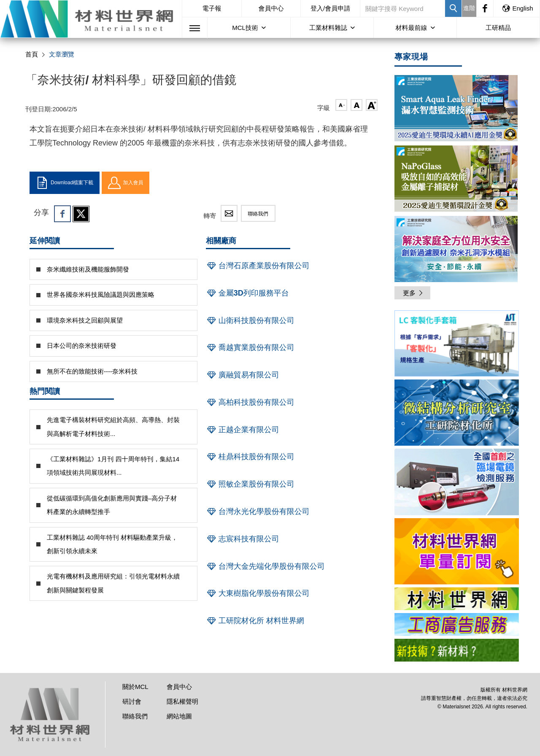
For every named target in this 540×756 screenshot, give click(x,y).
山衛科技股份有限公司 (250, 320)
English (517, 8)
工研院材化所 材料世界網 (255, 621)
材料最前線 (412, 28)
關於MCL (135, 687)
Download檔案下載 (65, 183)
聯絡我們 (258, 214)
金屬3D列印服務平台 (247, 293)
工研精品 (498, 28)
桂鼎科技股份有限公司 (250, 457)
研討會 (132, 701)
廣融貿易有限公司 (243, 375)
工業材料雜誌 (328, 28)
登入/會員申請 (330, 8)
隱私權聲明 (182, 701)
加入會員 (126, 183)
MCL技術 (245, 28)
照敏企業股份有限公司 (250, 484)
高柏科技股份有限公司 (250, 402)
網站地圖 (179, 716)
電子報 (212, 8)
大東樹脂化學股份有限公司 (258, 593)
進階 (469, 8)
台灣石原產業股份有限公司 (258, 266)
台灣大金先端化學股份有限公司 (265, 566)
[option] (457, 345)
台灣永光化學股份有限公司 (258, 511)
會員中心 (271, 8)
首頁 (32, 54)
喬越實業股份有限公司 (250, 347)
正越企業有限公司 (243, 430)
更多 (413, 293)
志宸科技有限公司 (243, 539)
